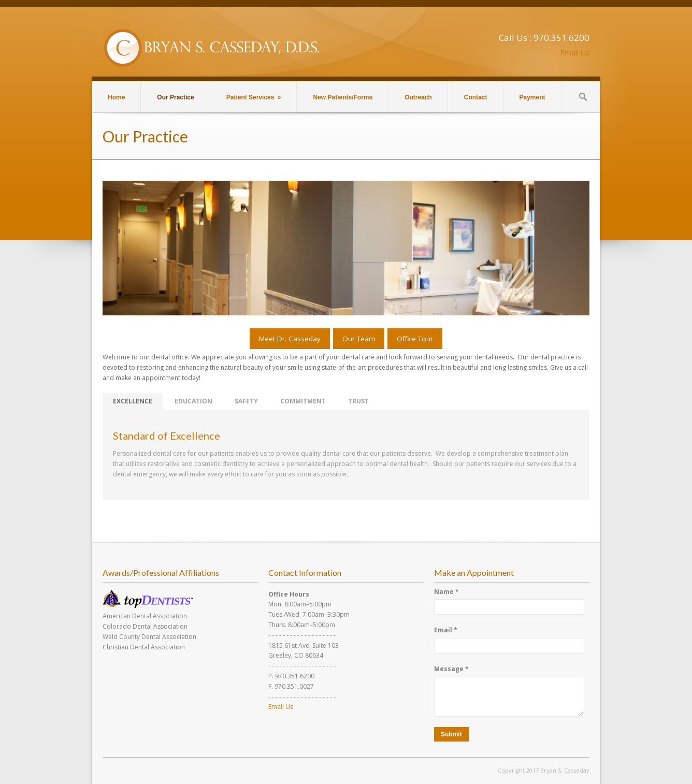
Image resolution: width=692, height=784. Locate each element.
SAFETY (246, 401)
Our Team (359, 339)
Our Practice (175, 97)
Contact (476, 97)
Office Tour (415, 339)
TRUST (358, 401)
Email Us (575, 53)
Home (116, 97)
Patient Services (254, 97)
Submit (451, 734)
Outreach (418, 97)
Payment (532, 97)
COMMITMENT (303, 401)
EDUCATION (193, 401)
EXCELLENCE (133, 401)
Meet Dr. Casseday (290, 339)
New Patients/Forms (343, 97)
